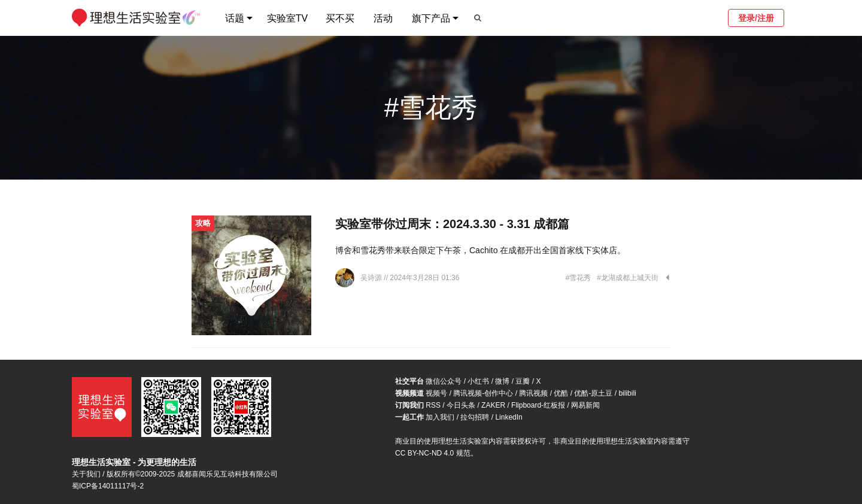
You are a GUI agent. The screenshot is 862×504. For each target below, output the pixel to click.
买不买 (340, 18)
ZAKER (493, 405)
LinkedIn (509, 417)
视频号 (436, 393)
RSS (433, 405)
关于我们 (86, 474)
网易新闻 (585, 405)
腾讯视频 (533, 393)
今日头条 (461, 405)
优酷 (561, 393)
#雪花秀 (579, 278)
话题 (235, 18)
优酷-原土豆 (593, 393)
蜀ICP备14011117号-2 (108, 486)
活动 (383, 18)
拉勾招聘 (475, 417)
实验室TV (287, 18)
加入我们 (440, 417)
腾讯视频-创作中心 (483, 393)
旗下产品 (431, 18)
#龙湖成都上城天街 (628, 278)
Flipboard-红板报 (538, 405)
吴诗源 (372, 278)
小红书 (478, 381)
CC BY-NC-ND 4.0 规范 (433, 453)
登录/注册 (756, 18)
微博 (502, 381)
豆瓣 (523, 381)
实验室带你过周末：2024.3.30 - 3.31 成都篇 (452, 224)
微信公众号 (444, 381)
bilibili (627, 393)
